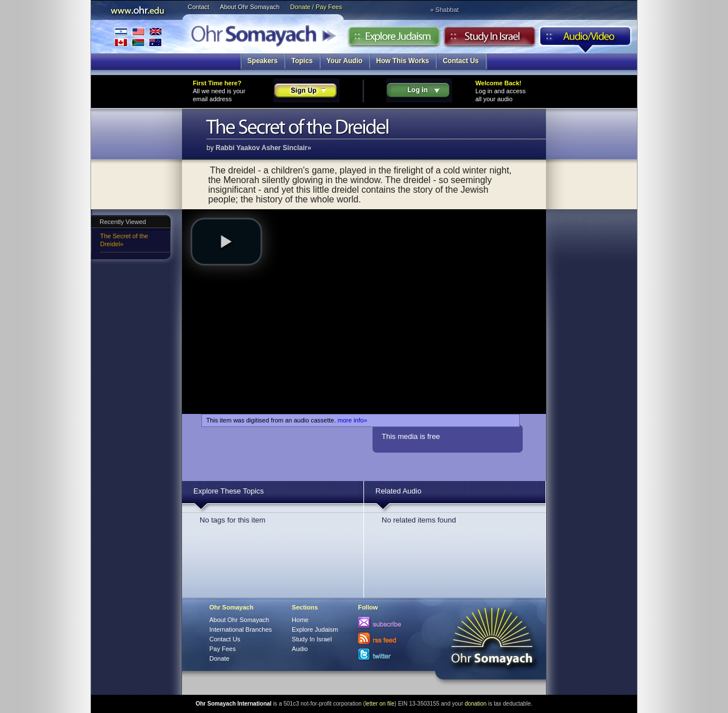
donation (475, 704)
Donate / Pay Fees (316, 7)
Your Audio (344, 61)
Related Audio (398, 491)
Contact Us (460, 61)
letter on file (380, 704)
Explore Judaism (394, 39)
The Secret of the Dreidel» (124, 240)
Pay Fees (222, 649)
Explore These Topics (229, 491)
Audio (586, 39)
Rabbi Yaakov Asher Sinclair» (263, 148)
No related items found (419, 520)
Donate (219, 658)
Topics (302, 61)
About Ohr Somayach (250, 7)
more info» (353, 420)
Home (300, 620)
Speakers (262, 61)
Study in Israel (490, 39)
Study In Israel (312, 639)
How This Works (402, 61)
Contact (198, 7)
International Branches (138, 37)
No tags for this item (233, 520)
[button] (226, 242)
